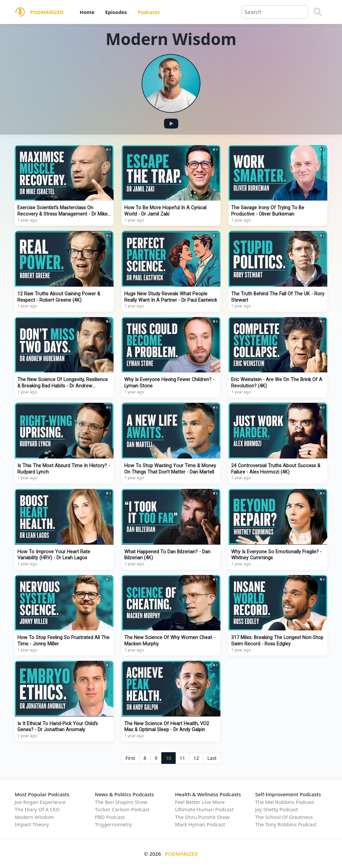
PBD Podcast (110, 817)
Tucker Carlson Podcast (122, 809)
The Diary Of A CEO (37, 809)
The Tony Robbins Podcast (286, 824)
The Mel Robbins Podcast (285, 802)
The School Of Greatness (284, 817)
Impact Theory (32, 824)
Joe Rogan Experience (40, 802)
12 (196, 758)
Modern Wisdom (34, 817)
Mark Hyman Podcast (200, 824)
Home (87, 12)
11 (182, 758)
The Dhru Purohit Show (202, 817)
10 (168, 758)
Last (212, 758)
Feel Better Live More (200, 802)
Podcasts (149, 12)
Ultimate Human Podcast (204, 809)
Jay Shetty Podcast (277, 809)
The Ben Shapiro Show (121, 802)
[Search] (318, 12)
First (130, 758)
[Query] (275, 12)
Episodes (116, 12)
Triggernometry (113, 824)
